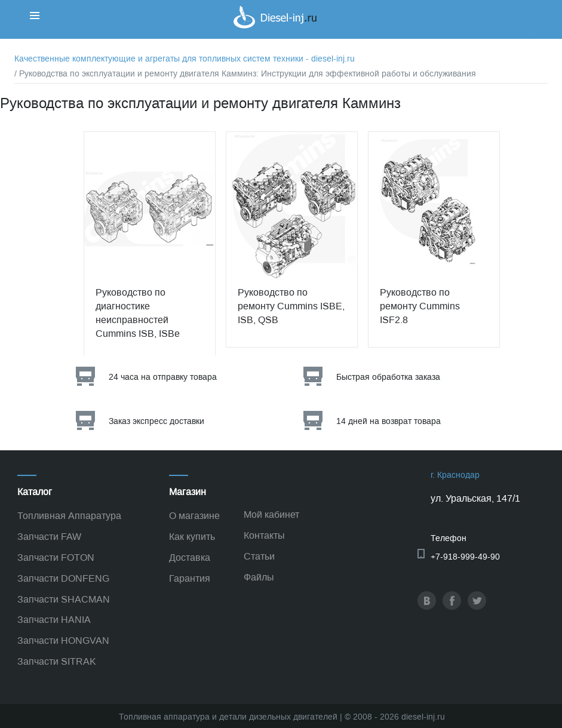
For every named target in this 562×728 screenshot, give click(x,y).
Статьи (259, 556)
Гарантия (190, 578)
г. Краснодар (455, 475)
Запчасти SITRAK (57, 661)
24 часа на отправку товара (163, 377)
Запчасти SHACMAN (64, 599)
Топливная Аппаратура (69, 516)
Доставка (190, 557)
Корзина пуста (519, 33)
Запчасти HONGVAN (63, 641)
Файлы (259, 577)
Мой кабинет (271, 514)
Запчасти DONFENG (63, 578)
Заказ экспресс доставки (156, 421)
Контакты (264, 535)
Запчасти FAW (49, 537)
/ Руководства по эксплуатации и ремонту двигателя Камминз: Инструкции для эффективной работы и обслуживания (245, 74)
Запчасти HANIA (54, 620)
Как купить (192, 537)
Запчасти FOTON (56, 557)
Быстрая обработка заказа (388, 377)
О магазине (194, 516)
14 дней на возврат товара (389, 421)
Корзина (507, 21)
